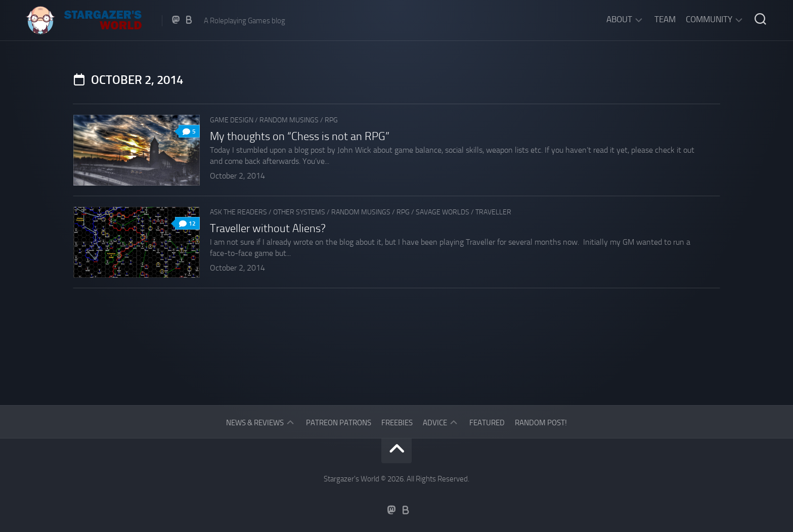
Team (665, 19)
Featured (487, 423)
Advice (435, 423)
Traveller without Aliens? (268, 229)
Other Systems (299, 212)
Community (709, 19)
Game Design (232, 120)
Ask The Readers (238, 212)
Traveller (493, 212)
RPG (331, 120)
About (619, 19)
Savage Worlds (443, 212)
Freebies (397, 423)
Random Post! (541, 423)
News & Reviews (255, 423)
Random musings (289, 120)
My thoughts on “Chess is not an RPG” (300, 137)
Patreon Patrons (339, 423)
